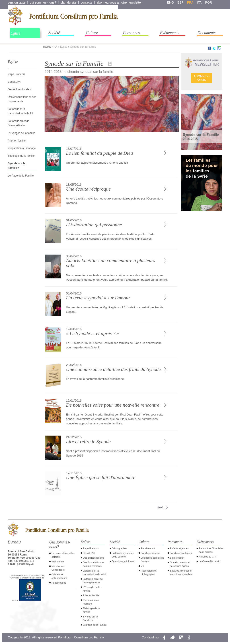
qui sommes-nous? (43, 2)
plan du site (68, 2)
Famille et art (148, 548)
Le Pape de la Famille (21, 176)
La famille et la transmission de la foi (94, 572)
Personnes (131, 33)
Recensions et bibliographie (149, 572)
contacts (86, 2)
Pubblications (59, 583)
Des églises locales (19, 89)
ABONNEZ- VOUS (201, 78)
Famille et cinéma (150, 553)
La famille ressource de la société (123, 555)
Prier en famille (17, 141)
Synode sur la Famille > (90, 618)
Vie (143, 566)
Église (15, 33)
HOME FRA (50, 47)
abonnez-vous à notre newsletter (119, 2)
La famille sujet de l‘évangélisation (93, 581)
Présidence (58, 562)
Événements (170, 33)
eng (170, 2)
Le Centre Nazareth (209, 561)
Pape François (16, 74)
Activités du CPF (208, 557)
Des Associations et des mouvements (94, 564)
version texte (17, 2)
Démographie (119, 548)
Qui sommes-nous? (60, 544)
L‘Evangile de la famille (22, 133)
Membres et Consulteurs (58, 568)
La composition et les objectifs (63, 555)
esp (181, 2)
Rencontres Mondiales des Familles (211, 550)
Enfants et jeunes (179, 548)
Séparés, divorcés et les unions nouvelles (181, 572)
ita (199, 2)
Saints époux (177, 558)
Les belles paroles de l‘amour (152, 560)
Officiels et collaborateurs (59, 576)
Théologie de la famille (21, 156)
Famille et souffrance (181, 553)
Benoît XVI (14, 82)
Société (54, 33)
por (209, 2)
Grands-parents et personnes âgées (180, 564)
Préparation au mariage (22, 148)
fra (190, 2)
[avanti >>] (160, 507)
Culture (92, 33)
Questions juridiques (123, 561)
